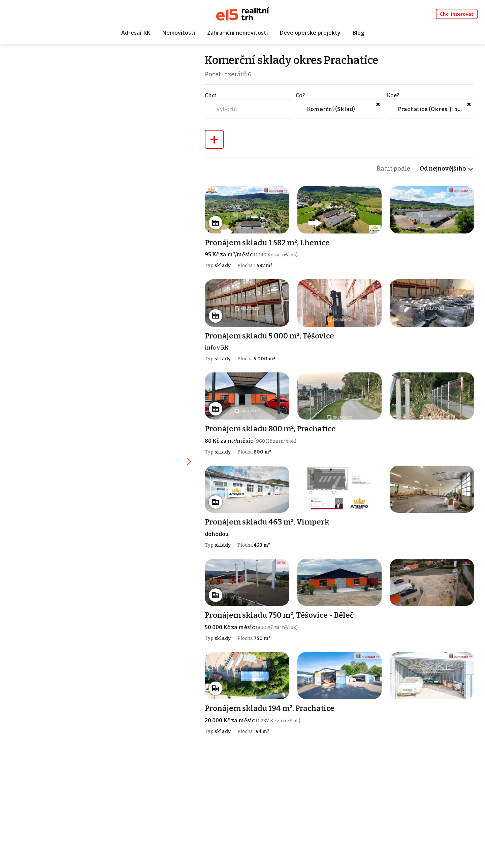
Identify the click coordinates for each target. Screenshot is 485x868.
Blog (358, 33)
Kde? (393, 95)
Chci (211, 95)
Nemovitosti (179, 33)
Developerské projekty (310, 33)
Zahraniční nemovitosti (237, 33)
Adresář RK (136, 33)
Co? (300, 95)
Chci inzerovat (457, 14)
